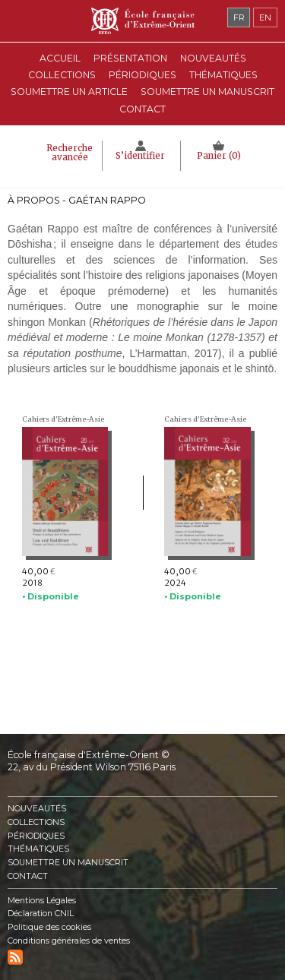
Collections (36, 822)
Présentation (130, 58)
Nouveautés (213, 58)
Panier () (219, 156)
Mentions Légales (42, 901)
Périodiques (36, 836)
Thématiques (38, 849)
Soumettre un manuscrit (207, 92)
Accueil (60, 58)
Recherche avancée (70, 153)
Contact (142, 109)
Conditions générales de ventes (69, 941)
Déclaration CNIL (41, 914)
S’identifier (140, 156)
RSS (15, 957)
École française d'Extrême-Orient (142, 21)
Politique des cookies (49, 927)
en (265, 17)
